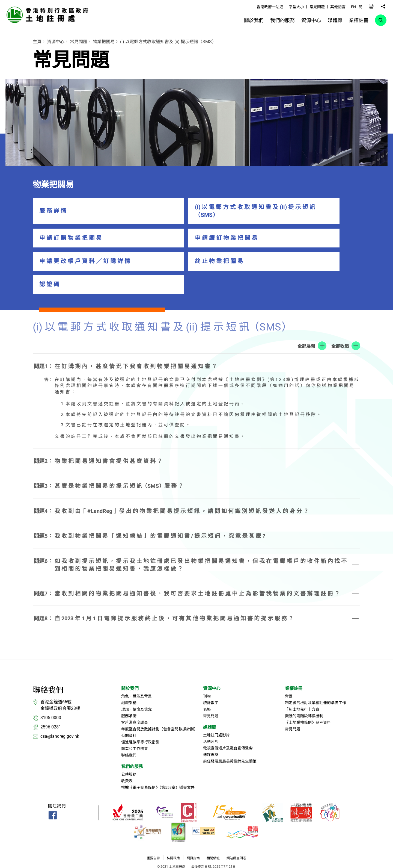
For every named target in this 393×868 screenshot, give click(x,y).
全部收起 (340, 319)
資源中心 (56, 42)
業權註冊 (294, 661)
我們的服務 (132, 739)
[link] (49, 15)
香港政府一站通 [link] (270, 7)
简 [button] (361, 7)
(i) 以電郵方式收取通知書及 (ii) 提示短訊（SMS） (168, 42)
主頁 (37, 42)
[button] (371, 7)
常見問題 (79, 42)
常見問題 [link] (317, 7)
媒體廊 (210, 700)
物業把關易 (104, 42)
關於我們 (130, 661)
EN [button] (353, 7)
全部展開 (306, 319)
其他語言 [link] (338, 7)
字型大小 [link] (296, 7)
